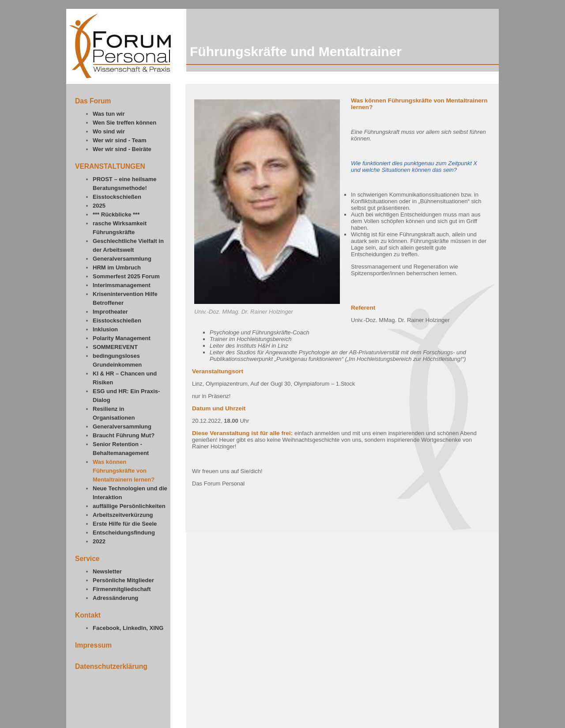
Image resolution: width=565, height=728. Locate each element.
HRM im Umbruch (117, 267)
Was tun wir (109, 114)
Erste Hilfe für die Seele (125, 524)
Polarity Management (122, 338)
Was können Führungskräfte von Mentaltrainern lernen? (124, 471)
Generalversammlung (122, 259)
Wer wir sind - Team (120, 140)
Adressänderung (115, 598)
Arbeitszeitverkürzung (123, 515)
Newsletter (107, 571)
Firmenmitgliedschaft (122, 589)
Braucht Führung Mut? (124, 435)
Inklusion (105, 329)
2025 (99, 206)
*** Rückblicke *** (116, 214)
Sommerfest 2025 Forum (126, 276)
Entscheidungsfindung (124, 533)
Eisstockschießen (117, 197)
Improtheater (110, 312)
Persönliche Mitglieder (123, 580)
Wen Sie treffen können (124, 123)
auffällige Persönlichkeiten (129, 506)
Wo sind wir (109, 131)
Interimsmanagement (122, 285)
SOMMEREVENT (115, 347)
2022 (99, 541)
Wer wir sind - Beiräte (122, 149)
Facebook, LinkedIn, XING (128, 628)
